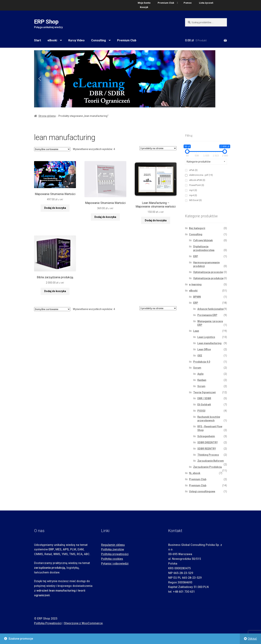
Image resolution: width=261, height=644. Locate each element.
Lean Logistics (206, 337)
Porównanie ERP (207, 315)
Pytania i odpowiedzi (115, 564)
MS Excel (195, 200)
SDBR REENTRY (207, 449)
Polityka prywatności (115, 554)
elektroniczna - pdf (201, 175)
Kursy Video (76, 40)
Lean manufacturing (209, 343)
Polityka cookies (112, 559)
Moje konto (144, 3)
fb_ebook (195, 473)
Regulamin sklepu (113, 545)
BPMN (197, 297)
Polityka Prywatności (48, 623)
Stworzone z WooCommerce (83, 623)
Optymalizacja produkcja (208, 278)
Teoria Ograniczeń (204, 392)
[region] (130, 79)
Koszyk (144, 7)
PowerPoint (197, 185)
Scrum (197, 368)
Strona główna (47, 116)
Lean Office (204, 349)
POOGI (201, 411)
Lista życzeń (206, 3)
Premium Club (166, 3)
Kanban (202, 380)
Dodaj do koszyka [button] (55, 208)
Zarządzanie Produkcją (208, 467)
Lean (196, 331)
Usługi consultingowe (202, 491)
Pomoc (188, 3)
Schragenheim (206, 436)
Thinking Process (208, 455)
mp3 (193, 190)
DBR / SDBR (204, 398)
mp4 (193, 195)
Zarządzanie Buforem (211, 461)
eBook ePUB (197, 180)
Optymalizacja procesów (208, 272)
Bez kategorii (197, 228)
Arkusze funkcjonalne (210, 309)
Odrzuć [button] (252, 639)
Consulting (99, 40)
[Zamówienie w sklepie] (52, 149)
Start (38, 40)
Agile (200, 374)
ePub (193, 170)
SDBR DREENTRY (208, 442)
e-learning (195, 284)
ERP (196, 256)
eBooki (52, 40)
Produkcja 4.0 (202, 362)
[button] (40, 79)
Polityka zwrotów (113, 549)
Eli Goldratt (204, 405)
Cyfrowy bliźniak (203, 240)
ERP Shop (46, 22)
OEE (200, 356)
